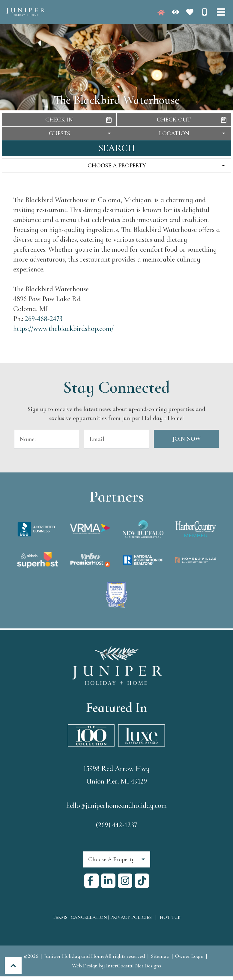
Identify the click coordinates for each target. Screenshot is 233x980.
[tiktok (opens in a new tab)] (142, 881)
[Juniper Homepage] (161, 13)
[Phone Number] (205, 12)
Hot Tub (170, 917)
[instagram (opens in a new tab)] (125, 881)
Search (117, 148)
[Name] (47, 439)
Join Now (187, 439)
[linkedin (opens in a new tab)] (108, 881)
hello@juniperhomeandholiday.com (116, 806)
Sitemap (160, 956)
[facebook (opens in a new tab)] (91, 881)
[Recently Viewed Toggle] (175, 12)
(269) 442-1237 (116, 825)
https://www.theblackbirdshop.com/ (63, 329)
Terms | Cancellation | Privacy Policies (102, 917)
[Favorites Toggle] (190, 12)
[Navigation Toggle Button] (221, 12)
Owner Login (189, 956)
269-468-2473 (44, 319)
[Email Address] (116, 439)
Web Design (85, 966)
